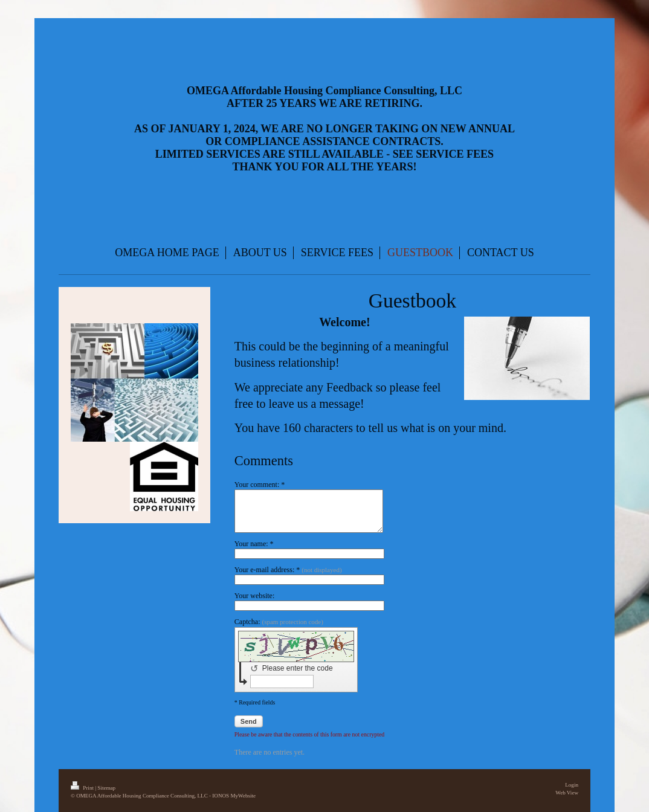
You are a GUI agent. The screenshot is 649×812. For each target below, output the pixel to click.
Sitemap (106, 788)
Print (83, 788)
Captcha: (279, 622)
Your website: (254, 596)
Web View (567, 793)
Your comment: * (260, 485)
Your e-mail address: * (288, 570)
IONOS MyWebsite (234, 796)
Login (572, 785)
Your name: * (254, 544)
